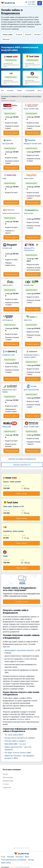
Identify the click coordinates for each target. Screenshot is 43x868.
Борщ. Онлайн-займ (31, 109)
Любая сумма (8, 34)
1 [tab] (15, 848)
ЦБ (26, 2)
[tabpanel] (20, 779)
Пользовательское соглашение (14, 860)
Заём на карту (8, 285)
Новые (19, 90)
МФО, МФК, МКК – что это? (15, 744)
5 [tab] (24, 848)
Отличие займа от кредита (15, 741)
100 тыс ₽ (6, 39)
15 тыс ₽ (19, 34)
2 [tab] (17, 848)
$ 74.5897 (32, 2)
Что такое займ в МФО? (14, 735)
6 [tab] (26, 848)
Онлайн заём (29, 285)
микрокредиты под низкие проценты (19, 650)
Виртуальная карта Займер (9, 391)
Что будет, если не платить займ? (18, 752)
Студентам (7, 787)
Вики (27, 857)
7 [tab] (28, 848)
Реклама (11, 857)
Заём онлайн (29, 213)
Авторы (31, 860)
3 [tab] (19, 848)
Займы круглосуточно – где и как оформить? (18, 748)
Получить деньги (11, 133)
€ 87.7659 (32, 4)
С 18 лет (6, 784)
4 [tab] (21, 848)
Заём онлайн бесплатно (11, 213)
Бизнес (5, 774)
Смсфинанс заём (9, 355)
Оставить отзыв (22, 602)
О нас (3, 857)
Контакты (20, 857)
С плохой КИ (30, 90)
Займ (4, 178)
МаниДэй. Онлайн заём (33, 144)
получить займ (23, 719)
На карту (10, 90)
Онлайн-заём (7, 248)
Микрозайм (7, 427)
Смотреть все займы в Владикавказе (22, 459)
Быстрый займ (8, 144)
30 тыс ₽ (28, 34)
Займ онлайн (7, 109)
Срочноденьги (8, 320)
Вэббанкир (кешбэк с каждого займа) (32, 356)
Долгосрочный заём (31, 390)
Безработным (8, 781)
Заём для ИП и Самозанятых (29, 249)
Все (2, 90)
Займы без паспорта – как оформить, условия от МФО (19, 757)
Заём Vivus (28, 320)
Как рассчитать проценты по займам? (20, 738)
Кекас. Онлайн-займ (31, 427)
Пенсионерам (8, 777)
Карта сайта (6, 863)
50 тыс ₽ (38, 34)
